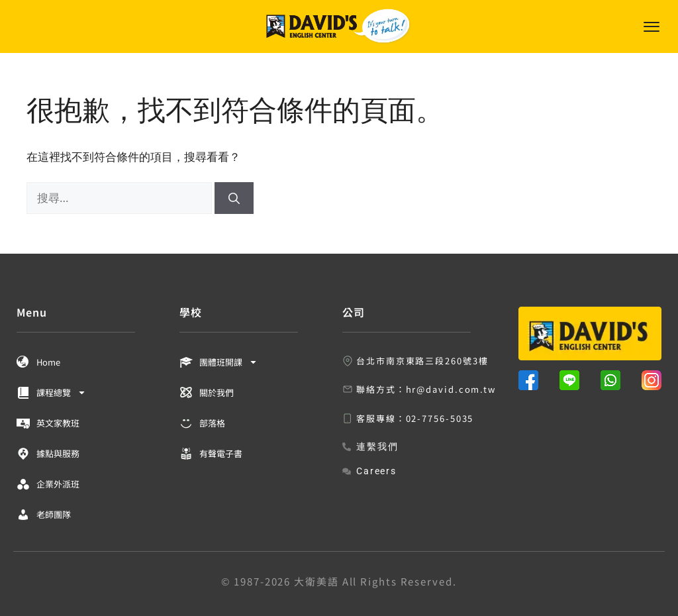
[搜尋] (234, 198)
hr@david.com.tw (451, 389)
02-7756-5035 (440, 418)
